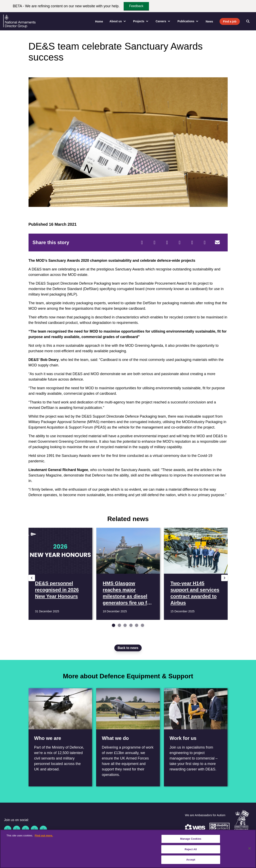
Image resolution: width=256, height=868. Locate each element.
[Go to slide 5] (137, 625)
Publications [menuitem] (188, 21)
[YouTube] (34, 829)
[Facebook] (142, 243)
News (209, 21)
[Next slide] (224, 578)
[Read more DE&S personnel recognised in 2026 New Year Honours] (60, 574)
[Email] (217, 243)
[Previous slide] (32, 578)
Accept (191, 860)
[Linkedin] (25, 829)
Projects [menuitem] (141, 21)
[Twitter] (155, 243)
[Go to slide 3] (125, 625)
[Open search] (248, 21)
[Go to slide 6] (142, 625)
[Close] (250, 848)
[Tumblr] (205, 243)
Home (99, 21)
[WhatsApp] (192, 243)
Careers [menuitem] (163, 21)
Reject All (191, 849)
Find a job (230, 21)
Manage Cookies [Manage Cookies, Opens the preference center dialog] (191, 839)
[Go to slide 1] (114, 625)
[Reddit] (167, 243)
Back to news (128, 648)
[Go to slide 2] (119, 625)
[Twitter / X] (17, 829)
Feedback (136, 6)
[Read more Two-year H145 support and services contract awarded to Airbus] (196, 574)
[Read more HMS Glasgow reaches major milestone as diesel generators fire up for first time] (128, 574)
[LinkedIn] (180, 243)
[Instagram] (43, 829)
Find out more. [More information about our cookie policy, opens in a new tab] (44, 836)
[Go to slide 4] (131, 625)
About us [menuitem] (118, 21)
